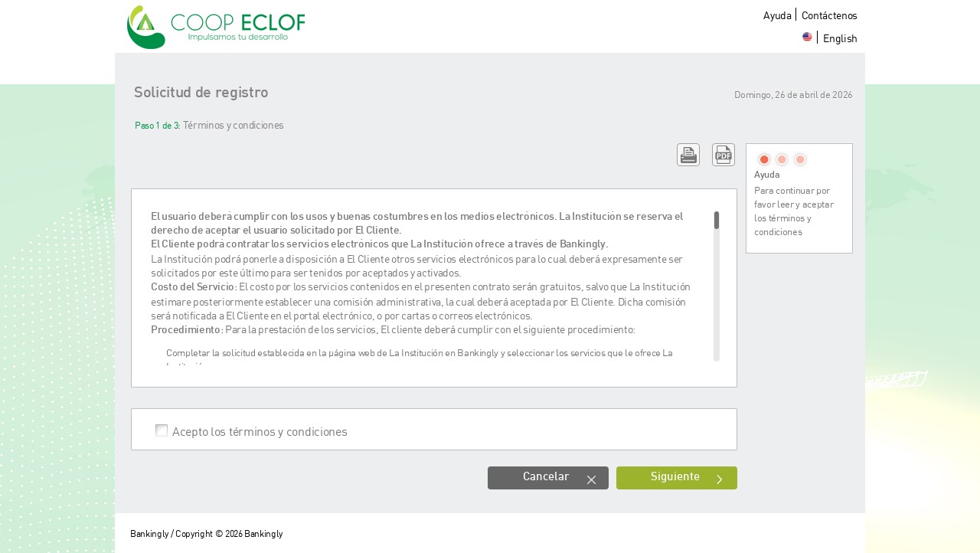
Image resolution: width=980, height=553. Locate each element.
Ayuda (777, 15)
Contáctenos (830, 15)
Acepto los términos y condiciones (260, 430)
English (840, 38)
